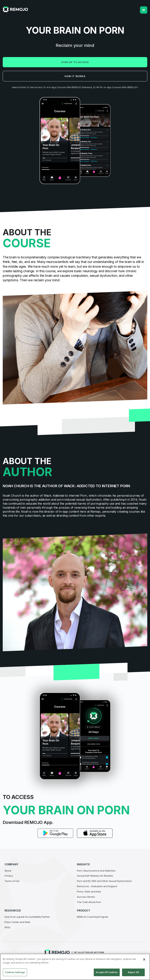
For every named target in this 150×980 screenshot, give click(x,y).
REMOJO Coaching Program (93, 917)
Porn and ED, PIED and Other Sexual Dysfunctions (104, 881)
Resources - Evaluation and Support (97, 886)
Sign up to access (75, 62)
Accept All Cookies (107, 972)
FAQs (7, 927)
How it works (75, 76)
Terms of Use (12, 881)
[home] (15, 9)
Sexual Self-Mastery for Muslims (95, 876)
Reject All (133, 972)
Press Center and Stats (17, 922)
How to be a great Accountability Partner (27, 917)
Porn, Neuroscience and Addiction (96, 871)
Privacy (9, 876)
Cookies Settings (15, 972)
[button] (144, 10)
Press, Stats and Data (89, 892)
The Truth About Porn (89, 902)
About (8, 871)
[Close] (144, 959)
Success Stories (86, 897)
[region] (75, 967)
